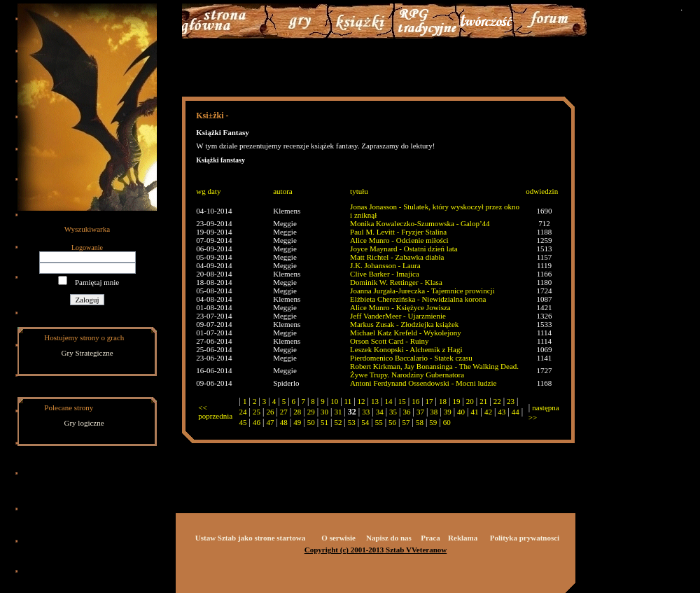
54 (365, 422)
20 (470, 401)
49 (297, 422)
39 (448, 412)
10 (334, 401)
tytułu (359, 191)
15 (402, 401)
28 (297, 412)
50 (311, 422)
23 (511, 401)
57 (406, 422)
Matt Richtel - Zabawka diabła (397, 257)
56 (392, 422)
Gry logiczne (84, 423)
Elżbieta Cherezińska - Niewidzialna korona (418, 299)
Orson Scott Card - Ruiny (389, 341)
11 (348, 401)
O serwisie (338, 538)
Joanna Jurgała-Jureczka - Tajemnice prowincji (422, 291)
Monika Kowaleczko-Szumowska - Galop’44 (420, 223)
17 (429, 401)
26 (270, 412)
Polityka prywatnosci (525, 538)
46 (257, 422)
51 (324, 422)
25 (257, 412)
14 (388, 401)
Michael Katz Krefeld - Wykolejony (406, 333)
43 (502, 412)
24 (243, 412)
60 (447, 422)
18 (443, 401)
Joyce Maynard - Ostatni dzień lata (404, 249)
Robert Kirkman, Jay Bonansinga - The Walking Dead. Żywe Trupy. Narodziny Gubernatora (434, 370)
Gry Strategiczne (87, 353)
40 (461, 412)
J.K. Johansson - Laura (385, 265)
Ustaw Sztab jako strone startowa (250, 538)
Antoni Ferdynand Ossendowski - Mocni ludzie (423, 383)
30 (324, 412)
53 (352, 422)
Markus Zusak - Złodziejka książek (404, 324)
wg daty (208, 191)
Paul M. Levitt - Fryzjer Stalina (398, 232)
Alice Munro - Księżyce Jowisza (400, 307)
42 (488, 412)
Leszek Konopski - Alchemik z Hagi (406, 349)
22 (497, 401)
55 (379, 422)
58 (420, 422)
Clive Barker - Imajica (385, 274)
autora (282, 191)
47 (270, 422)
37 (420, 412)
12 (362, 401)
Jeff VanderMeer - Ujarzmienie (398, 316)
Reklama (463, 538)
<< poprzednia (215, 412)
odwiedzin (542, 191)
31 (338, 412)
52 (338, 422)
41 (475, 412)
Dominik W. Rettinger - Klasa (396, 282)
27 (284, 412)
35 (393, 412)
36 (406, 412)
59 (433, 422)
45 (243, 422)
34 (380, 412)
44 (516, 412)
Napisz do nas (389, 538)
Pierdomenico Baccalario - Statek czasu (411, 358)
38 (434, 412)
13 (375, 401)
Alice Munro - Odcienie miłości (399, 240)
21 (483, 401)
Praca (430, 538)
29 (311, 412)
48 (284, 422)
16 (415, 401)
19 (456, 401)
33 (366, 412)
